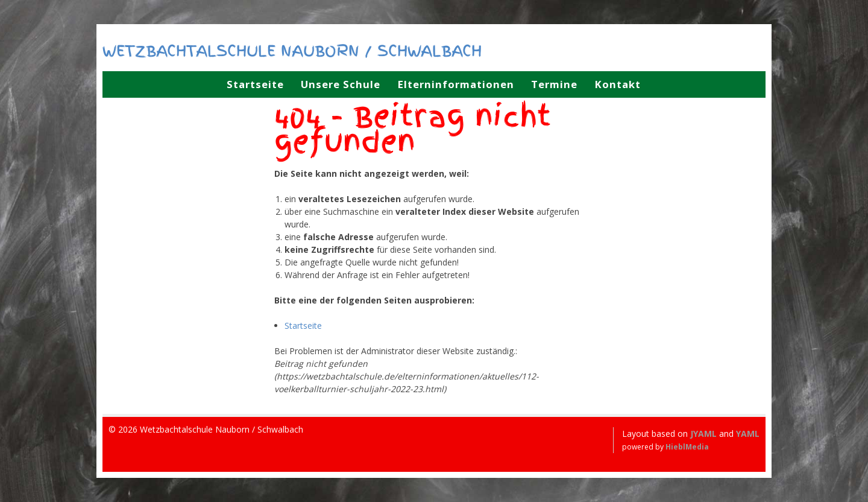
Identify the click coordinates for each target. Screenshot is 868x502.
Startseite (303, 326)
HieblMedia (687, 447)
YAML (748, 434)
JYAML (703, 434)
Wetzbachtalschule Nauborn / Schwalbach (292, 51)
